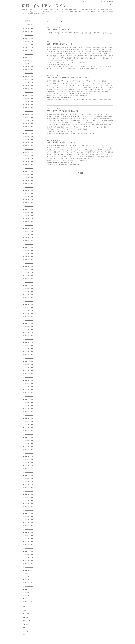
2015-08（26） (29, 428)
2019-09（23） (29, 272)
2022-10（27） (29, 155)
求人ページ (26, 628)
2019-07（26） (29, 279)
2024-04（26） (29, 98)
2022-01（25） (29, 184)
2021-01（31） (29, 222)
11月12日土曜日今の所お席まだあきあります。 (64, 111)
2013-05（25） (29, 513)
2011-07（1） (29, 583)
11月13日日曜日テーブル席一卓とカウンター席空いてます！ (68, 77)
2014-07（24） (29, 469)
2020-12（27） (29, 225)
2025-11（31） (29, 48)
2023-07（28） (29, 127)
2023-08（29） (29, 124)
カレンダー (26, 614)
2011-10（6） (29, 573)
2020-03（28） (29, 253)
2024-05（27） (29, 95)
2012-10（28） (29, 535)
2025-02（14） (29, 67)
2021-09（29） (29, 196)
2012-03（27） (29, 557)
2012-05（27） (29, 551)
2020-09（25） (29, 234)
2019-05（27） (29, 285)
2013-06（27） (29, 510)
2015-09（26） (29, 424)
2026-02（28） (29, 38)
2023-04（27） (29, 136)
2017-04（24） (29, 364)
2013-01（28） (29, 526)
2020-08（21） (29, 238)
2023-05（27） (29, 133)
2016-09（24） (29, 386)
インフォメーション (28, 25)
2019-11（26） (29, 266)
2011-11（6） (29, 570)
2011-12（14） (29, 567)
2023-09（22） (29, 120)
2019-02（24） (29, 295)
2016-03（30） (29, 405)
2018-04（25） (29, 326)
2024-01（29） (29, 108)
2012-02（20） (29, 561)
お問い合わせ (26, 621)
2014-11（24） (29, 456)
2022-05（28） (29, 171)
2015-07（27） (29, 431)
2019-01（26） (29, 298)
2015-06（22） (29, 434)
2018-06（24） (29, 320)
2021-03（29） (29, 215)
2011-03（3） (29, 589)
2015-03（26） (29, 443)
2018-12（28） (29, 301)
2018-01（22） (29, 336)
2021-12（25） (29, 187)
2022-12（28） (29, 149)
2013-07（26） (29, 507)
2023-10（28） (29, 117)
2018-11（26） (29, 304)
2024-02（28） (29, 105)
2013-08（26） (29, 504)
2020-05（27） (29, 247)
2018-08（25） (29, 314)
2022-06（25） (29, 168)
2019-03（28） (29, 291)
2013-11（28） (29, 494)
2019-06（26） (29, 282)
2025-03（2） (29, 63)
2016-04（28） (29, 402)
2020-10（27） (29, 231)
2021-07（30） (29, 203)
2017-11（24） (29, 342)
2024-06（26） (29, 92)
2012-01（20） (29, 564)
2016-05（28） (29, 399)
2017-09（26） (29, 348)
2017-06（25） (29, 358)
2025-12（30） (29, 44)
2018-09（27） (29, 310)
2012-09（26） (29, 538)
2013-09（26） (29, 500)
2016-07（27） (29, 393)
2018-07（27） (29, 317)
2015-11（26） (29, 418)
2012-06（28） (29, 548)
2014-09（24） (29, 462)
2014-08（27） (29, 466)
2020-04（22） (29, 250)
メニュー (25, 610)
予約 (24, 635)
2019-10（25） (29, 269)
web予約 (25, 624)
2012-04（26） (29, 554)
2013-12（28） (29, 491)
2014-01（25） (29, 488)
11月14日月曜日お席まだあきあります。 (61, 44)
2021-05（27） (29, 209)
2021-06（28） (29, 206)
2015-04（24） (29, 440)
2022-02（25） (29, 181)
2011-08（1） (29, 580)
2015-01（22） (29, 450)
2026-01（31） (29, 41)
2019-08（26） (29, 276)
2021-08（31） (29, 200)
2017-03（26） (29, 367)
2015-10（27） (29, 421)
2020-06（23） (29, 244)
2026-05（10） (29, 29)
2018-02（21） (29, 333)
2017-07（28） (29, 355)
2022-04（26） (29, 174)
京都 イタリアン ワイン (44, 6)
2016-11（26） (29, 380)
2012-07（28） (29, 545)
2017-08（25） (29, 352)
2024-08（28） (29, 86)
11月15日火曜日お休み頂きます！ (59, 29)
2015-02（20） (29, 447)
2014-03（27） (29, 481)
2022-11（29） (29, 152)
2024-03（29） (29, 101)
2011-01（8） (29, 595)
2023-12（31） (29, 111)
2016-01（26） (29, 412)
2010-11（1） (29, 602)
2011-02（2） (29, 592)
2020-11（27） (29, 228)
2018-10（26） (29, 307)
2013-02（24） (29, 523)
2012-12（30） (29, 529)
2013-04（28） (29, 516)
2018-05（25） (29, 323)
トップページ (26, 21)
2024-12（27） (29, 73)
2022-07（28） (29, 165)
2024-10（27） (29, 79)
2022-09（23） (29, 158)
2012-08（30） (29, 542)
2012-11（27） (29, 532)
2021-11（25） (29, 190)
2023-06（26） (29, 130)
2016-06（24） (29, 396)
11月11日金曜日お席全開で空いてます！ (61, 142)
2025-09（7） (29, 54)
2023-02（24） (29, 143)
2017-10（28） (29, 345)
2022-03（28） (29, 177)
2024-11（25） (29, 76)
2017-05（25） (29, 361)
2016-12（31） (29, 377)
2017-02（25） (29, 371)
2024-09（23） (29, 82)
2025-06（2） (29, 57)
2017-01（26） (29, 374)
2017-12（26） (29, 339)
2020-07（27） (29, 241)
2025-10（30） (29, 51)
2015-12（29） (29, 415)
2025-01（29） (29, 70)
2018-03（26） (29, 329)
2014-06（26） (29, 472)
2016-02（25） (29, 409)
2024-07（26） (29, 89)
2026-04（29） (29, 32)
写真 (24, 607)
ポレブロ (25, 632)
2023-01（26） (29, 146)
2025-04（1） (29, 60)
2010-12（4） (29, 599)
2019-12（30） (29, 263)
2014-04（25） (29, 478)
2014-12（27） (29, 453)
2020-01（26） (29, 260)
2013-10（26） (29, 497)
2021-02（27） (29, 219)
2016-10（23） (29, 383)
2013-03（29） (29, 519)
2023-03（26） (29, 139)
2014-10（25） (29, 459)
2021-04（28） (29, 212)
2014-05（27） (29, 475)
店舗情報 (25, 617)
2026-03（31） (29, 35)
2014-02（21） (29, 485)
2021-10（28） (29, 193)
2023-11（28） (29, 114)
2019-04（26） (29, 288)
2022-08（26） (29, 162)
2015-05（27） (29, 437)
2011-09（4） (29, 576)
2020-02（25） (29, 257)
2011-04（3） (29, 586)
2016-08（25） (29, 390)
